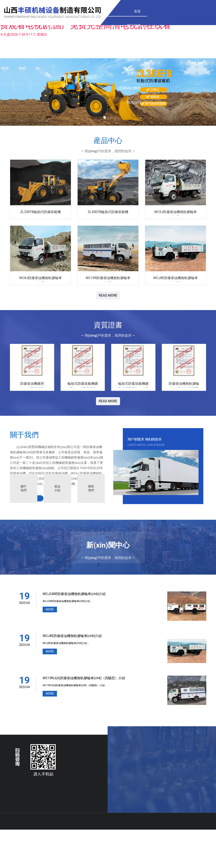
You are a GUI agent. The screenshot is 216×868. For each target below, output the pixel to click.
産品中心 (72, 16)
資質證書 (125, 11)
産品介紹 (99, 11)
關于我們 (46, 26)
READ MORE (108, 295)
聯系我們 (185, 11)
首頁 (50, 11)
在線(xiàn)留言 (155, 11)
